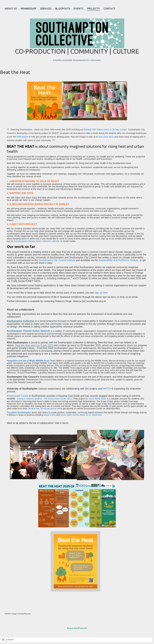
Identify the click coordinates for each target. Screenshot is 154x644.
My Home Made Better (96, 399)
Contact (109, 9)
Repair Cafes (49, 415)
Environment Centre (18, 396)
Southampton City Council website (57, 260)
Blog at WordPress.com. (77, 628)
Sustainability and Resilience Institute (118, 260)
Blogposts (63, 9)
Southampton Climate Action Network (28, 331)
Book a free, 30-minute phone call (44, 409)
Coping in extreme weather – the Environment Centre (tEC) (44, 399)
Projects (93, 9)
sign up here (101, 293)
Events (79, 9)
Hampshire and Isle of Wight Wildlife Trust (28, 361)
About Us (11, 9)
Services (46, 9)
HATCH (107, 389)
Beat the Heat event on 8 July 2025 (34, 345)
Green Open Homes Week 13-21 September (81, 415)
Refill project (22, 137)
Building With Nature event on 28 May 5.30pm (105, 130)
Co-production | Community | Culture (77, 51)
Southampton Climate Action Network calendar (37, 241)
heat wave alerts (106, 137)
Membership (28, 9)
